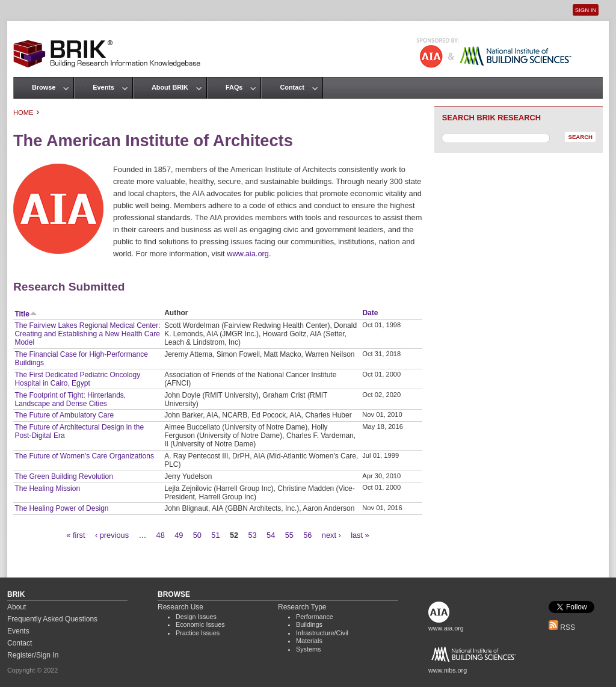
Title (26, 314)
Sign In (586, 10)
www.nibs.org (448, 670)
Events (103, 87)
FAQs (234, 87)
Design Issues (196, 617)
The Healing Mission (47, 488)
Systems (308, 649)
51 (215, 535)
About (17, 607)
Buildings (309, 624)
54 (271, 535)
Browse (44, 87)
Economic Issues (200, 624)
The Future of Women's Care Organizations (84, 456)
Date (370, 313)
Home (23, 112)
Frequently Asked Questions (52, 619)
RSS (562, 627)
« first (75, 535)
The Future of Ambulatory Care (64, 415)
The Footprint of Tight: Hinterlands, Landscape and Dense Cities (70, 399)
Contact (292, 87)
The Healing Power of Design (61, 508)
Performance (315, 617)
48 (161, 535)
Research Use (180, 607)
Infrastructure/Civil (322, 633)
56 (307, 535)
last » (360, 535)
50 (197, 535)
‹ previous (112, 535)
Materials (309, 641)
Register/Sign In (33, 655)
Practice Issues (198, 633)
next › (331, 535)
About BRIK (170, 87)
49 (179, 535)
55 (289, 535)
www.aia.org (248, 254)
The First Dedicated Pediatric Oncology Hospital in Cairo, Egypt (77, 379)
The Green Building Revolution (63, 476)
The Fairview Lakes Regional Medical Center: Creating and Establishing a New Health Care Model (87, 334)
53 (252, 535)
